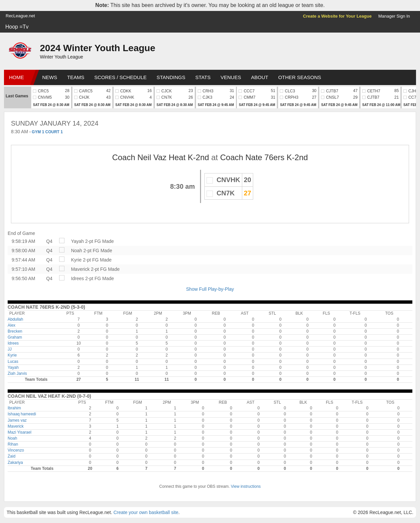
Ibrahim (14, 408)
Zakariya (15, 463)
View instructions (246, 486)
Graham (15, 337)
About (260, 77)
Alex (11, 325)
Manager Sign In (394, 16)
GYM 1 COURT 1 (47, 132)
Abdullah (15, 319)
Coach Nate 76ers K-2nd (264, 157)
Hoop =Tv (17, 27)
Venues (231, 77)
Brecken (15, 331)
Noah (77, 251)
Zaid (11, 456)
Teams (76, 77)
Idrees (78, 278)
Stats (203, 77)
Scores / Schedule (121, 77)
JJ (10, 349)
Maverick (80, 269)
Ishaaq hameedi (22, 414)
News (50, 77)
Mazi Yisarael (19, 432)
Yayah (78, 241)
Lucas (13, 362)
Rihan (13, 444)
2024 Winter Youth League (98, 48)
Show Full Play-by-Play (210, 289)
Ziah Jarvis (17, 373)
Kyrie (76, 260)
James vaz (17, 420)
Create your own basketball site (146, 512)
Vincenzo (16, 450)
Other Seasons (300, 77)
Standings (171, 77)
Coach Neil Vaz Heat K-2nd (160, 157)
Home (16, 77)
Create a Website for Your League (337, 16)
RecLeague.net (20, 16)
